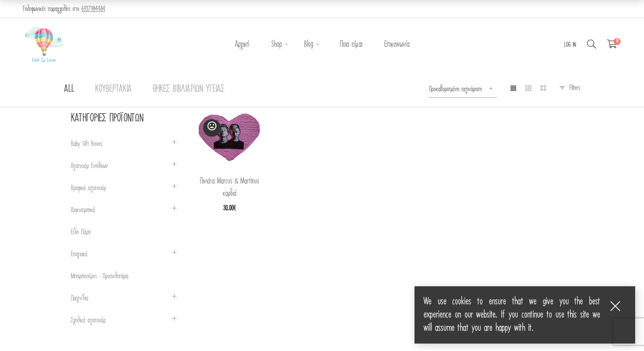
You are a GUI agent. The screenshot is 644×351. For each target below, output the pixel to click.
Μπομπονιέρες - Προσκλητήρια (99, 276)
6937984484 (93, 9)
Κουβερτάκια (113, 89)
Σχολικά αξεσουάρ (88, 320)
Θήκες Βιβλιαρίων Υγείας (188, 89)
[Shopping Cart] (612, 45)
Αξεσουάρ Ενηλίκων (89, 166)
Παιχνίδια (79, 298)
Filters (574, 88)
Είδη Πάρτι (81, 232)
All (69, 89)
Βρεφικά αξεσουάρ (88, 188)
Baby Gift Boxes (86, 144)
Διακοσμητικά (83, 210)
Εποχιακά (79, 254)
